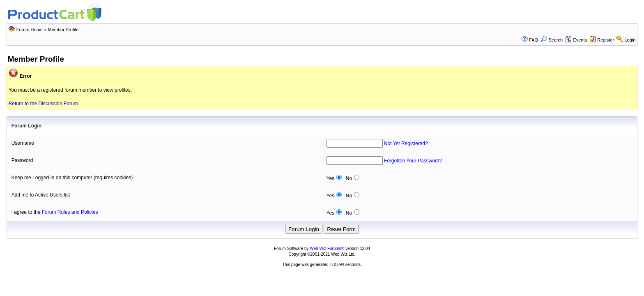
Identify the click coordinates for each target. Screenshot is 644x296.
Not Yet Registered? (406, 143)
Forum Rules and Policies (70, 212)
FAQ (534, 40)
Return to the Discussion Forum (43, 104)
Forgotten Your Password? (413, 161)
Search (552, 40)
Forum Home (30, 30)
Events (576, 40)
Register (606, 40)
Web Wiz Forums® (327, 249)
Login (630, 40)
